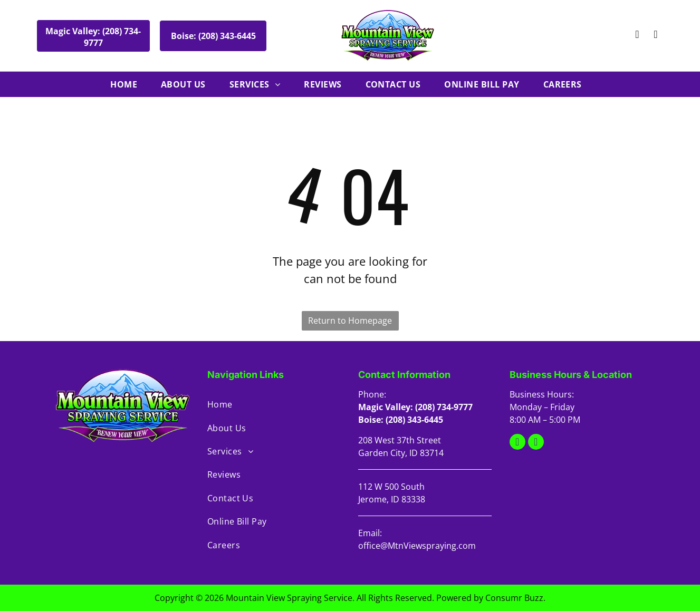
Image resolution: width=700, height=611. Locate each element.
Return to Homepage (350, 321)
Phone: (372, 394)
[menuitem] (128, 84)
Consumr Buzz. (515, 598)
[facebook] (656, 36)
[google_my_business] (637, 36)
